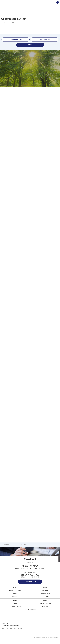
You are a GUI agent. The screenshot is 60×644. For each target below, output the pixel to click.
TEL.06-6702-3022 (7, 628)
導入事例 (15, 594)
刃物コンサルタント (45, 39)
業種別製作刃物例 (45, 594)
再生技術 (30, 45)
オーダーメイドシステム (16, 39)
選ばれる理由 (45, 591)
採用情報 (45, 600)
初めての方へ (15, 597)
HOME (15, 587)
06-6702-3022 (30, 575)
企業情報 (15, 603)
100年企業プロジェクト (45, 603)
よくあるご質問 (45, 597)
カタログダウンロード (15, 606)
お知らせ (15, 600)
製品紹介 (45, 587)
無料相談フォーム (30, 582)
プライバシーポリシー (30, 610)
